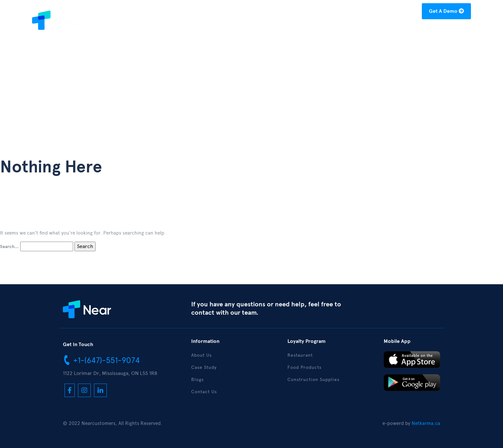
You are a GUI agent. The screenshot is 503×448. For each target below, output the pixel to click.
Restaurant (300, 355)
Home (291, 31)
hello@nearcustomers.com (384, 12)
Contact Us (452, 31)
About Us (320, 31)
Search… (9, 247)
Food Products (304, 367)
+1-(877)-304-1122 (318, 12)
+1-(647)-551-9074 (101, 360)
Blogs (386, 31)
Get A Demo (446, 11)
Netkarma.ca (426, 423)
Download (416, 31)
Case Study (356, 31)
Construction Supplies (313, 380)
